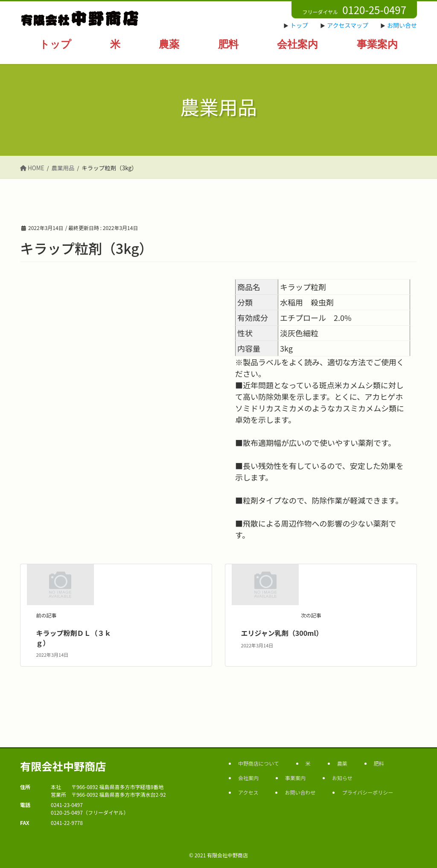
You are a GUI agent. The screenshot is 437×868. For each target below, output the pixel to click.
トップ (299, 25)
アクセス (248, 792)
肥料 (379, 763)
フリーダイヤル (354, 10)
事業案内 (295, 778)
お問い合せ (402, 25)
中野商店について (259, 763)
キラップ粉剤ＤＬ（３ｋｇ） (74, 638)
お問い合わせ (300, 792)
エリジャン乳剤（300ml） (282, 633)
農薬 (342, 763)
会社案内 (248, 778)
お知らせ (342, 778)
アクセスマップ (348, 25)
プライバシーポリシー (367, 792)
